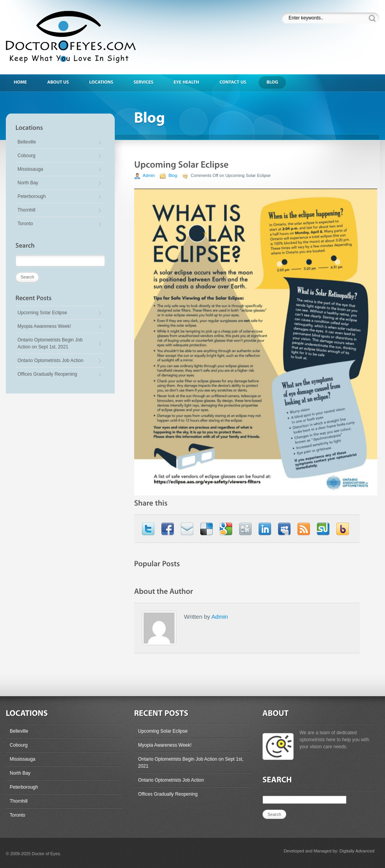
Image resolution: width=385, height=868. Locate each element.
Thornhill (26, 210)
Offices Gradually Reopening (47, 374)
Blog (173, 175)
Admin (149, 175)
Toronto (25, 224)
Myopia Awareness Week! (44, 326)
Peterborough (32, 196)
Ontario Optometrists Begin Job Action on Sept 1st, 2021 (50, 343)
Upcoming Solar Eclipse (42, 313)
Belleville (27, 142)
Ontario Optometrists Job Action (50, 360)
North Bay (28, 183)
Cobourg (26, 156)
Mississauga (30, 169)
